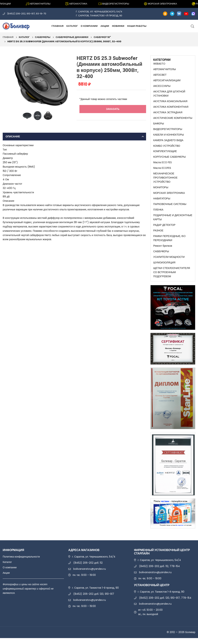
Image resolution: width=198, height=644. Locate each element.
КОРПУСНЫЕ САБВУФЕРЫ (169, 159)
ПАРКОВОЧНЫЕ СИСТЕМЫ (170, 208)
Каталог (72, 26)
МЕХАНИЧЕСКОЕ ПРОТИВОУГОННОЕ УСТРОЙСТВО (165, 181)
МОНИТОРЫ (161, 191)
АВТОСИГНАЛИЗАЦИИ (167, 81)
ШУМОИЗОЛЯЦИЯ (164, 268)
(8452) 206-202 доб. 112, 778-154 (159, 572)
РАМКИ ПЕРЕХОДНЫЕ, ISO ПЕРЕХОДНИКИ (169, 243)
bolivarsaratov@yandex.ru (90, 575)
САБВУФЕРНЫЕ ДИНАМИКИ (72, 37)
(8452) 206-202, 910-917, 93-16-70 (27, 14)
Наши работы (137, 26)
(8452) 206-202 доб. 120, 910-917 (94, 600)
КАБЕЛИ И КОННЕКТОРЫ (169, 136)
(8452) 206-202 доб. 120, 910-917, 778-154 (165, 604)
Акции (105, 26)
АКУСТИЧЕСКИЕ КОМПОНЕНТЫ (173, 119)
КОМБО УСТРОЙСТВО (167, 148)
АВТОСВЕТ (160, 75)
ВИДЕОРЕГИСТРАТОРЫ (168, 131)
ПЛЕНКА (158, 214)
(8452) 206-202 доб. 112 (88, 569)
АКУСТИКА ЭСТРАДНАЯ (168, 114)
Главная (58, 26)
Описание (13, 136)
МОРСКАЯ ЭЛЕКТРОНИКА (169, 197)
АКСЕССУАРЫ (162, 86)
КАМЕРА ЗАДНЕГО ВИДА (168, 142)
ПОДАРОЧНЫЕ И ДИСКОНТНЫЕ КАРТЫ (173, 221)
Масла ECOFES (162, 171)
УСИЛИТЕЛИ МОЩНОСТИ (169, 262)
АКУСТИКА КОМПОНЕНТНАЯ (171, 108)
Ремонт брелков (163, 251)
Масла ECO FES (163, 165)
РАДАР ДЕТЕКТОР (164, 229)
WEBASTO (159, 64)
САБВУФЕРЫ (43, 37)
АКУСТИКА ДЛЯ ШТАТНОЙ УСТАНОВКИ (169, 94)
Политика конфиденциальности (21, 563)
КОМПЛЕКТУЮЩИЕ (165, 154)
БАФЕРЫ (159, 125)
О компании (89, 26)
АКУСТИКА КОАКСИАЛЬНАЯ (170, 102)
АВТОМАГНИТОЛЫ (165, 69)
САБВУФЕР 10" (102, 37)
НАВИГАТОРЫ (162, 202)
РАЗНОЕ (158, 235)
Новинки (118, 26)
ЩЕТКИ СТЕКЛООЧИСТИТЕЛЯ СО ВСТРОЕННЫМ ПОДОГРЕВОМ (172, 278)
